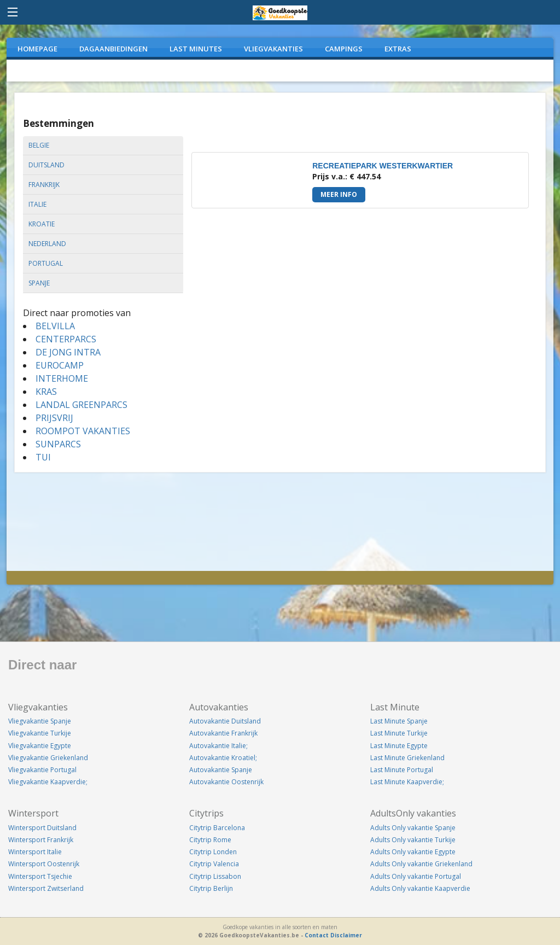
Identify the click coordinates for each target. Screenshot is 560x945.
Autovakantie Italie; (218, 746)
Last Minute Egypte (399, 746)
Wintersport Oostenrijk (44, 864)
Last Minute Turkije (399, 733)
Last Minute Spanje (399, 721)
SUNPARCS (58, 444)
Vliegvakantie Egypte (40, 746)
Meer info (339, 194)
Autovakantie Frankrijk (223, 733)
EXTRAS (398, 49)
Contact (317, 935)
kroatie (42, 224)
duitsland (46, 165)
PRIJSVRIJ (54, 418)
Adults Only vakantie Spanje (413, 828)
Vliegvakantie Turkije (40, 733)
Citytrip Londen (213, 852)
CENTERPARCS (66, 339)
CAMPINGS (344, 49)
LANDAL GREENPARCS (81, 405)
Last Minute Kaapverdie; (407, 782)
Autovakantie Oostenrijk (226, 782)
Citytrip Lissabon (215, 876)
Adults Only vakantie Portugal (416, 876)
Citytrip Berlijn (211, 888)
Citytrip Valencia (214, 864)
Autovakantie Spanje (221, 770)
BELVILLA (55, 326)
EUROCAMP (60, 365)
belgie (39, 145)
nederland (47, 244)
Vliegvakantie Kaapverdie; (48, 782)
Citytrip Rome (210, 840)
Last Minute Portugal (402, 770)
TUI (43, 457)
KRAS (46, 392)
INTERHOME (62, 378)
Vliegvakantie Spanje (40, 721)
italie (37, 204)
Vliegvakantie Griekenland (48, 758)
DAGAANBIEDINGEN (113, 49)
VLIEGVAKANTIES (273, 49)
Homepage (37, 49)
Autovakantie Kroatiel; (223, 758)
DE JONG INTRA (68, 352)
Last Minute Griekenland (407, 758)
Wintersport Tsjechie (40, 876)
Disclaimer (346, 935)
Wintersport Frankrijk (41, 840)
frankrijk (44, 185)
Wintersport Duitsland (42, 828)
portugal (46, 263)
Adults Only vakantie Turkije (413, 840)
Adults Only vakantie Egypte (413, 852)
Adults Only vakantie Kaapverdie (420, 888)
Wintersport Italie (35, 852)
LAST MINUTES (196, 49)
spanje (39, 283)
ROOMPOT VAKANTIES (83, 431)
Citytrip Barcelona (217, 828)
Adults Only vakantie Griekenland (421, 864)
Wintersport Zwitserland (46, 888)
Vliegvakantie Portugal (42, 770)
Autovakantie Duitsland (225, 721)
